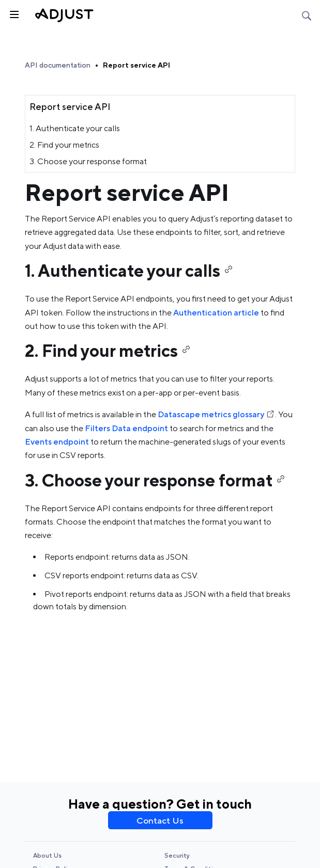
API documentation (58, 65)
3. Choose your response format (88, 161)
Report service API (136, 65)
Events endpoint (57, 442)
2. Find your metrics (64, 145)
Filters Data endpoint (126, 428)
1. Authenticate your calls (75, 128)
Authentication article (216, 313)
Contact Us (160, 820)
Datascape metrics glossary (216, 414)
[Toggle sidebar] (13, 13)
